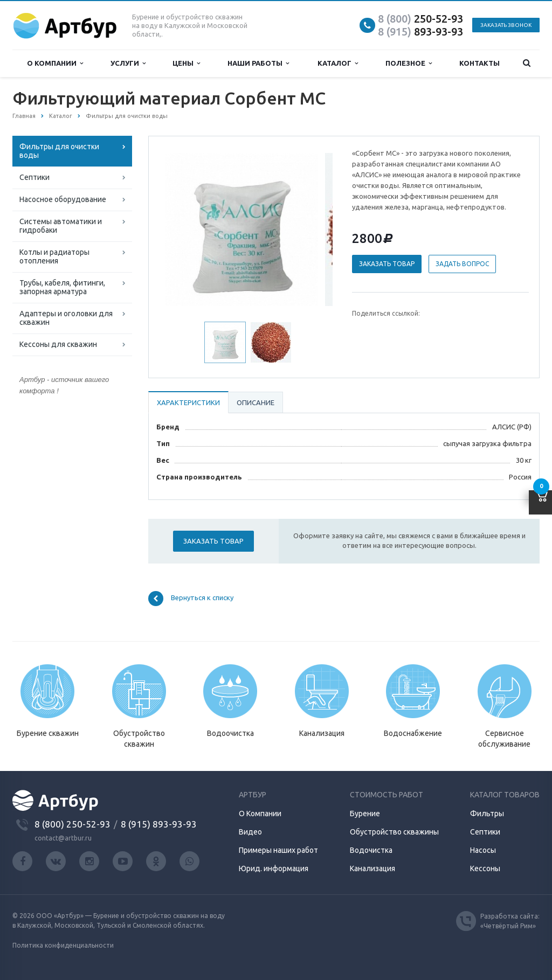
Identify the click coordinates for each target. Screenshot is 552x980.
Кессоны (485, 868)
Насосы (483, 850)
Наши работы (258, 63)
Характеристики (188, 402)
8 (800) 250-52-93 (73, 824)
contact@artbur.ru (63, 838)
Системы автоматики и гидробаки (61, 226)
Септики (34, 177)
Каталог (338, 63)
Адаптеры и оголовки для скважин (66, 318)
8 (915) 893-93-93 (159, 824)
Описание (256, 402)
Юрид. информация (274, 868)
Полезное (409, 63)
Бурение (365, 814)
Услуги (128, 63)
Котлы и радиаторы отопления (54, 256)
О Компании (260, 814)
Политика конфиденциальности (63, 945)
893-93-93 (420, 32)
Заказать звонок (506, 25)
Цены (186, 63)
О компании (55, 63)
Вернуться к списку (191, 599)
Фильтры (487, 814)
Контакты (479, 63)
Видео (250, 832)
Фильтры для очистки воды (59, 151)
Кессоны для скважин (58, 344)
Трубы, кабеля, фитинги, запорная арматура (62, 287)
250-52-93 (420, 19)
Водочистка (371, 850)
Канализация (372, 868)
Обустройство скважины (394, 832)
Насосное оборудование (63, 199)
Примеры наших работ (278, 850)
